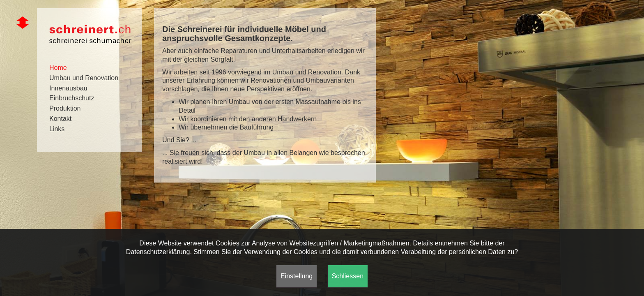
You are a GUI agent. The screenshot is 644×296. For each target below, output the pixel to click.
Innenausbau (68, 88)
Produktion (65, 108)
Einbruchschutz (72, 98)
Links (57, 129)
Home (58, 68)
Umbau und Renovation (84, 78)
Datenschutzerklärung (158, 252)
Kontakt (60, 119)
